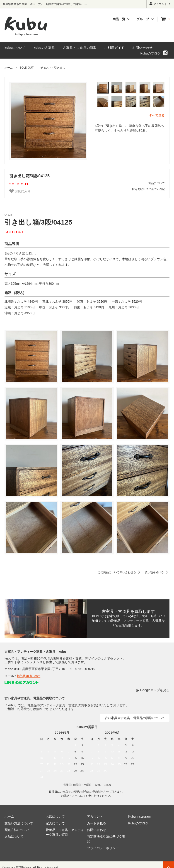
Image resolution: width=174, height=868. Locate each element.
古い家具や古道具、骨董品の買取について (135, 718)
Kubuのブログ (150, 53)
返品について (157, 183)
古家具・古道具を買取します (128, 611)
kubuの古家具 (44, 48)
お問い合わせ (143, 48)
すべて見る (157, 115)
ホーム (9, 68)
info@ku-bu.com (29, 676)
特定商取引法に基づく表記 (148, 189)
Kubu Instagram (139, 816)
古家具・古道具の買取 (80, 48)
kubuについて (15, 48)
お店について (55, 816)
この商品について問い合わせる (120, 572)
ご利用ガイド (114, 48)
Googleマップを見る (155, 690)
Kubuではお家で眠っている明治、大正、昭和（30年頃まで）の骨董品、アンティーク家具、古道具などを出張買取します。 (128, 621)
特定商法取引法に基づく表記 (108, 837)
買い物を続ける (157, 572)
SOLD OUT (27, 68)
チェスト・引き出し (53, 68)
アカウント (160, 4)
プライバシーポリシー (103, 843)
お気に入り (20, 191)
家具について (55, 823)
